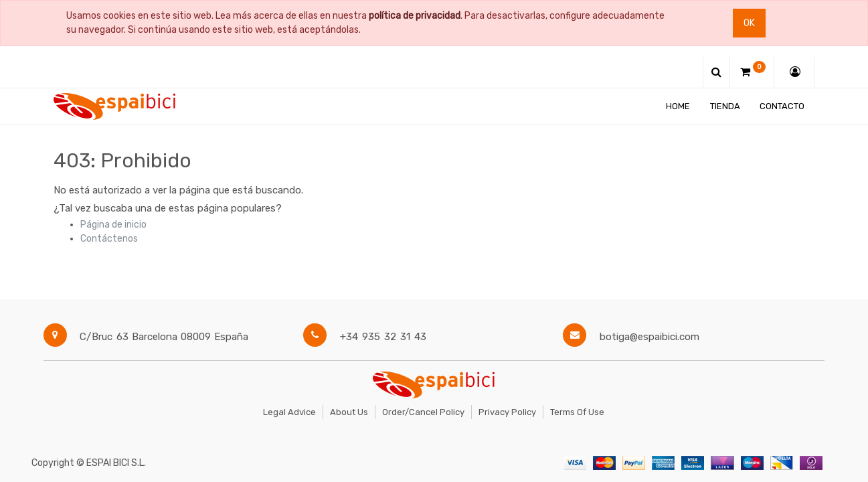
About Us (349, 412)
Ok (749, 23)
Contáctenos (109, 239)
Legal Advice (289, 412)
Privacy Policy (507, 412)
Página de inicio (113, 225)
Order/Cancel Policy (423, 412)
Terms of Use (577, 412)
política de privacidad (415, 16)
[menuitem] (678, 106)
